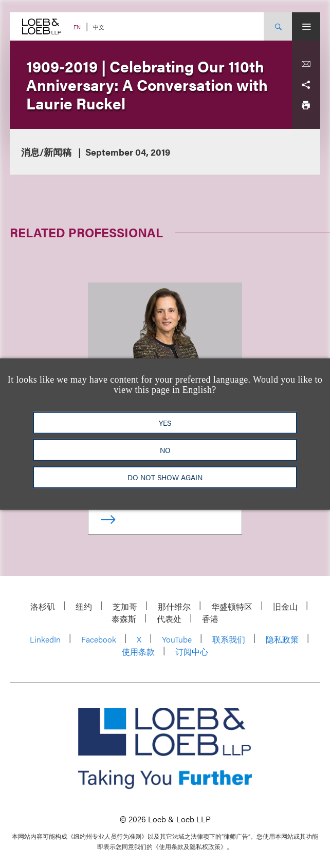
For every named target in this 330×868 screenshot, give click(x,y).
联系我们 (229, 639)
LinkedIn (45, 639)
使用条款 (138, 652)
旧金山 (285, 606)
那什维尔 (174, 606)
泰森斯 (124, 619)
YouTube (177, 639)
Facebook (99, 639)
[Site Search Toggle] (278, 26)
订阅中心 (192, 652)
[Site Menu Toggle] (306, 26)
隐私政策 (282, 639)
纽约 (84, 606)
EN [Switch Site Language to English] (77, 27)
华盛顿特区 (232, 606)
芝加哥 (125, 606)
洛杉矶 (43, 606)
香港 (210, 619)
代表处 (169, 619)
